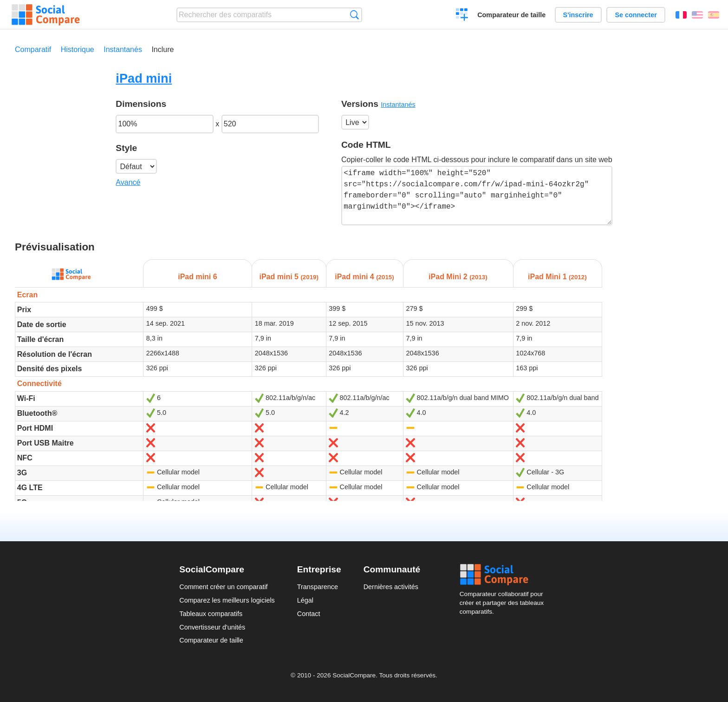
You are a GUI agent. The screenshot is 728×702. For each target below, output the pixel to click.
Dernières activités (391, 587)
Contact (309, 614)
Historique (78, 49)
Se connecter (636, 15)
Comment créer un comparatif (223, 587)
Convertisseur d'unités (212, 627)
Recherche (354, 15)
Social (504, 575)
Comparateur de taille (511, 15)
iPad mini (144, 78)
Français (681, 15)
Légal (305, 600)
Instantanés (123, 49)
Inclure (162, 49)
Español (714, 15)
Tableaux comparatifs (211, 614)
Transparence (318, 587)
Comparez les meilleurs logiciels (227, 600)
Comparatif (33, 49)
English (697, 15)
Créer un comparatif (462, 16)
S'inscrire (578, 15)
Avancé (128, 182)
